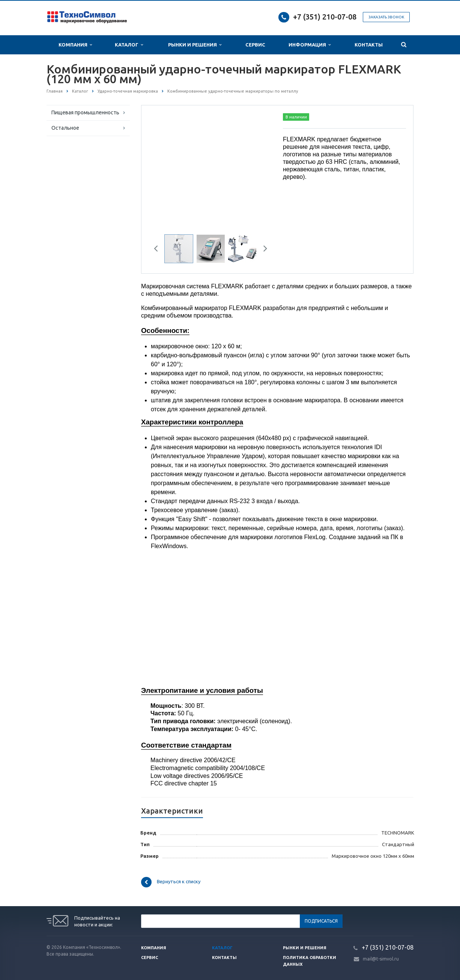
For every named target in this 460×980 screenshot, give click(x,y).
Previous (159, 250)
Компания (75, 45)
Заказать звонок (386, 17)
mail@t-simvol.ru (381, 959)
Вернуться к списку (171, 882)
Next (263, 250)
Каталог (129, 45)
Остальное (65, 128)
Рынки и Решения (195, 45)
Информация (310, 45)
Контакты (369, 45)
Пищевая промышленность (85, 112)
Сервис (255, 45)
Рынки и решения (305, 948)
